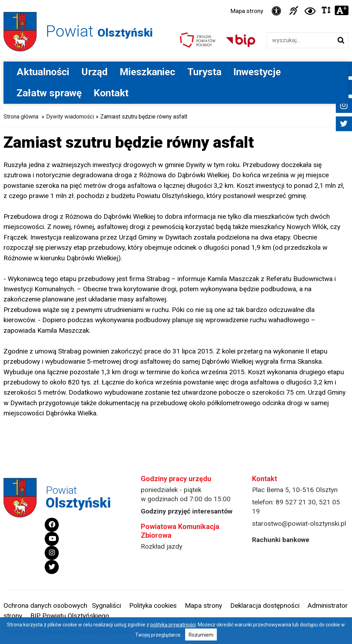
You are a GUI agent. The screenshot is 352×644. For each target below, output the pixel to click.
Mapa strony (247, 11)
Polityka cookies (153, 605)
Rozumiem (201, 635)
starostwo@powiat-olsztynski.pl (299, 524)
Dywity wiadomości (70, 117)
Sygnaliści (106, 605)
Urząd (95, 72)
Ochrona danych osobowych (45, 605)
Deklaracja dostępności (265, 605)
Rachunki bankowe (281, 540)
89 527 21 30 (296, 502)
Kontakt (111, 93)
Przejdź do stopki (176, 0)
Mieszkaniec (147, 72)
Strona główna (21, 117)
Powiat (99, 31)
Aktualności (43, 72)
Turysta (204, 72)
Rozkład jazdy (162, 546)
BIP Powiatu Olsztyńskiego (70, 616)
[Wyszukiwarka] (300, 40)
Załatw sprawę (49, 93)
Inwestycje (257, 72)
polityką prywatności (173, 625)
